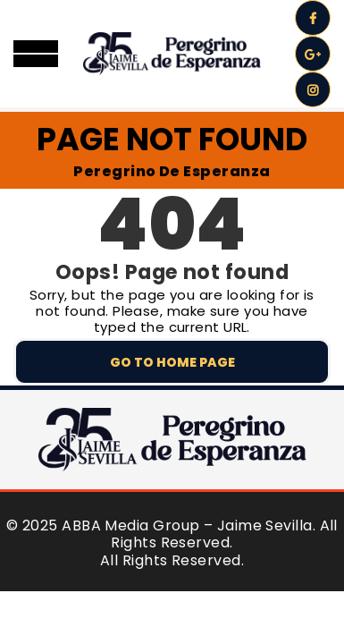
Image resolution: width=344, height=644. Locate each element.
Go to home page (172, 362)
